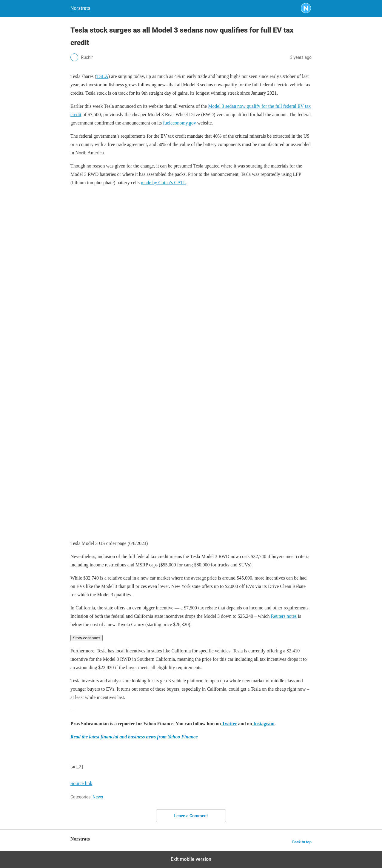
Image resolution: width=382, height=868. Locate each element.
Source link (81, 783)
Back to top (302, 842)
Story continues (87, 638)
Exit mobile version (191, 859)
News (98, 797)
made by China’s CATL (164, 183)
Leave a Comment (191, 816)
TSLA (102, 76)
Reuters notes (284, 616)
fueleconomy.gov (179, 123)
